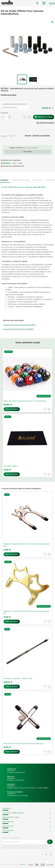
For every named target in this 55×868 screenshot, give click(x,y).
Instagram (50, 855)
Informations (8, 822)
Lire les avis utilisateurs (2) (12, 166)
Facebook (46, 855)
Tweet (11, 136)
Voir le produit (12, 409)
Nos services (8, 826)
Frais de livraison (47, 123)
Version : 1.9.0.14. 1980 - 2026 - (13, 864)
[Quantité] (6, 117)
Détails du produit (9, 95)
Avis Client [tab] (38, 180)
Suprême (7, 808)
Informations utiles (11, 817)
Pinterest (15, 136)
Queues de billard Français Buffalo (18, 329)
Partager (8, 136)
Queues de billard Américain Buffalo (19, 325)
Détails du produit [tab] (21, 180)
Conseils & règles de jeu (13, 813)
